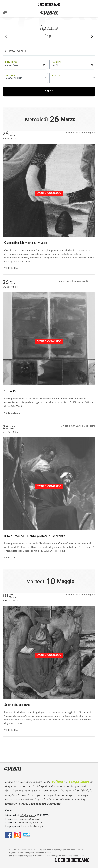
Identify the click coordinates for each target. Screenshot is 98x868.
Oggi (49, 36)
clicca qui (38, 826)
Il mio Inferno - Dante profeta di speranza (35, 536)
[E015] (27, 835)
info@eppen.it (28, 815)
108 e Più (11, 392)
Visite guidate (12, 268)
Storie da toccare (17, 705)
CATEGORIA (10, 75)
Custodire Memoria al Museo (26, 243)
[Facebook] (9, 835)
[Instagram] (17, 835)
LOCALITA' (56, 75)
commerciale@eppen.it (29, 823)
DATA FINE (57, 62)
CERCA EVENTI (16, 51)
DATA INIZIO (11, 62)
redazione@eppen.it (29, 819)
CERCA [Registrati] (49, 91)
